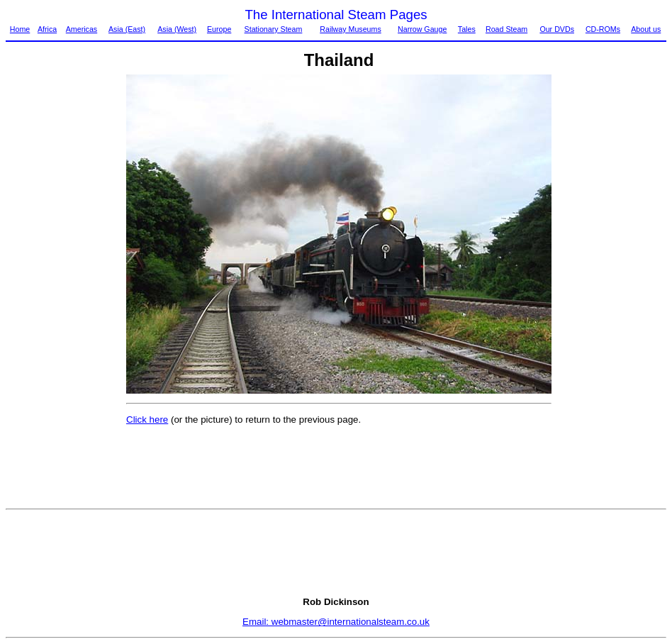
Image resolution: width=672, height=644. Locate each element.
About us (646, 29)
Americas (82, 29)
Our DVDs (557, 29)
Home (20, 29)
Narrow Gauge (422, 29)
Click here (147, 420)
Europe (219, 29)
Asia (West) (177, 29)
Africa (47, 29)
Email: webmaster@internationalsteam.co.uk (336, 622)
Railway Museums (350, 29)
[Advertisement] (65, 287)
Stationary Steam (274, 29)
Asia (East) (127, 29)
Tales (467, 29)
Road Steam (506, 29)
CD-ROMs (603, 29)
